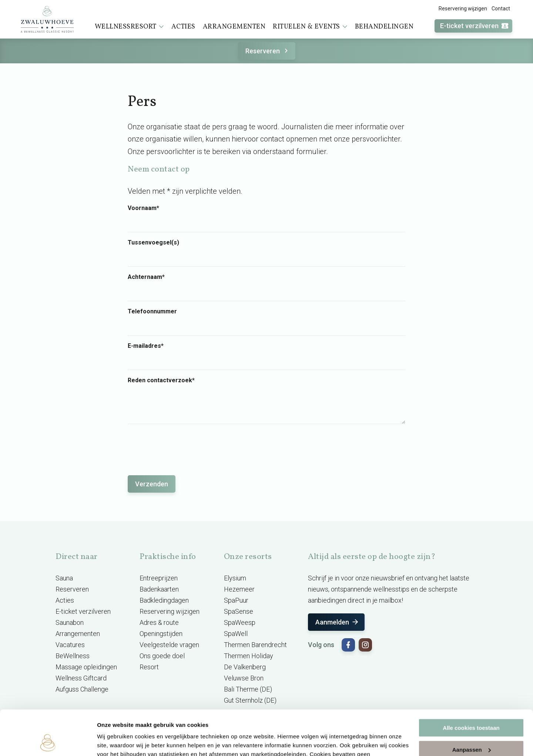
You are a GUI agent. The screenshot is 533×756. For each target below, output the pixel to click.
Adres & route (159, 622)
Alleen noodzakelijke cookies (471, 729)
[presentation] (184, 446)
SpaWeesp (240, 622)
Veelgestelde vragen (169, 645)
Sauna (64, 578)
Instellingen (113, 741)
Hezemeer (239, 589)
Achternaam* (146, 277)
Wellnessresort (129, 27)
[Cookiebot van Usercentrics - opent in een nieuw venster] (48, 742)
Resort (149, 667)
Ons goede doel (162, 656)
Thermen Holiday (249, 656)
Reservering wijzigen (463, 9)
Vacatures (70, 645)
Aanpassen (472, 707)
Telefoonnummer (152, 312)
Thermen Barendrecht (255, 645)
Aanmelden (337, 622)
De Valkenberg (245, 667)
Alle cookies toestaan (471, 686)
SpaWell (236, 634)
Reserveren (268, 51)
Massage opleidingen (86, 667)
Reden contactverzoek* (161, 380)
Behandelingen (384, 27)
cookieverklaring (242, 721)
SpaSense (239, 611)
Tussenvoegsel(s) (153, 243)
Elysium (235, 578)
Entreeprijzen (159, 578)
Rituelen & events (310, 27)
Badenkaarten (159, 589)
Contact (501, 9)
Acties (183, 27)
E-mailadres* (146, 346)
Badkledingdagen (164, 600)
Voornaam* (143, 208)
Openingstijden (161, 634)
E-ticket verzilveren (475, 26)
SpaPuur (236, 600)
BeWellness (73, 656)
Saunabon (70, 622)
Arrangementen (234, 27)
